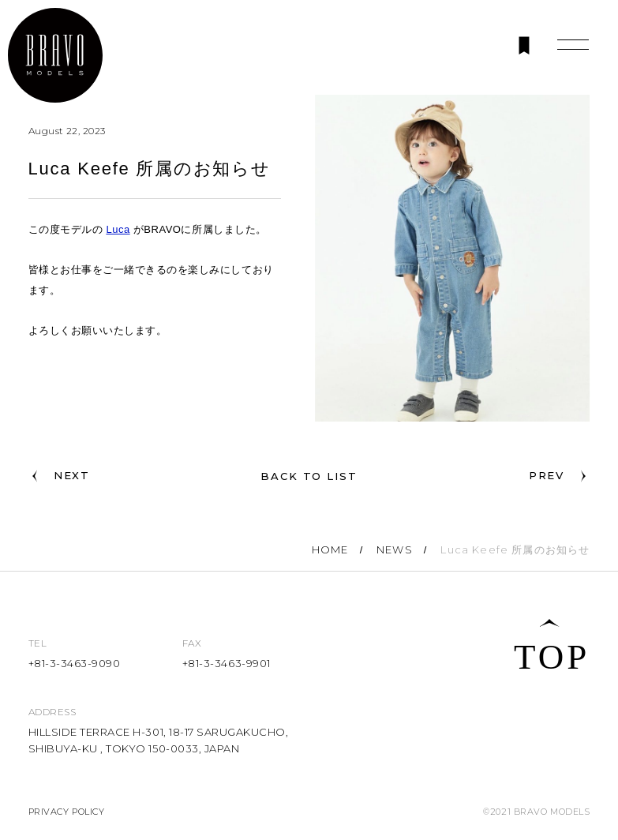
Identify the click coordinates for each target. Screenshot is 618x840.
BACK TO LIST (309, 476)
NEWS (395, 549)
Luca (118, 229)
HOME (330, 549)
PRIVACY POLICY (67, 812)
